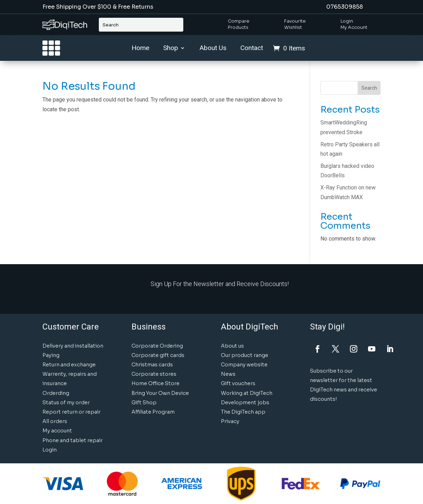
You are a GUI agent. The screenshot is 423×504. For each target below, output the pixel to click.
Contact (252, 49)
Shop (171, 49)
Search (369, 88)
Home (140, 49)
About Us (213, 49)
